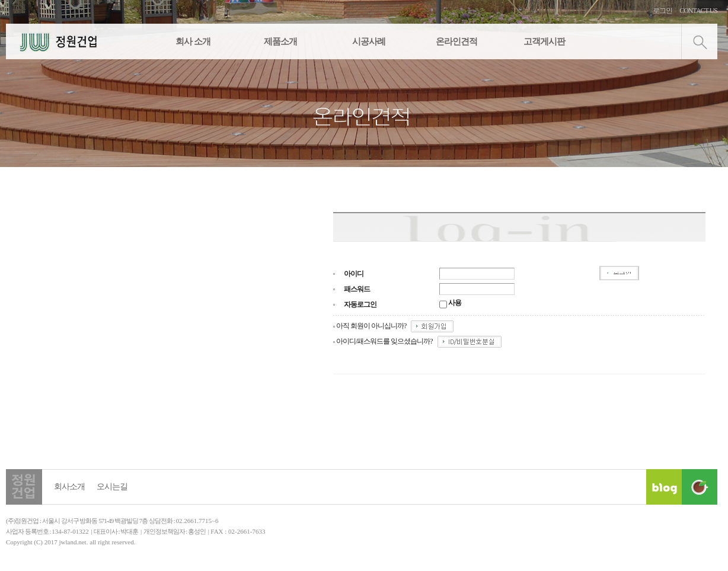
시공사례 (369, 41)
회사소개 (69, 487)
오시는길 (112, 487)
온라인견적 (456, 41)
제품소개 (280, 41)
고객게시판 (544, 41)
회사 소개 (193, 41)
